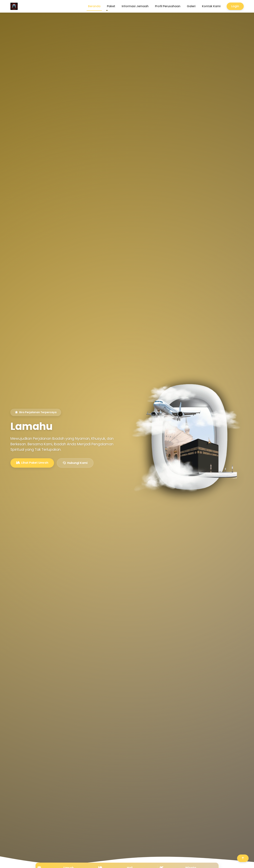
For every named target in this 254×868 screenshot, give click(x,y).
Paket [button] (111, 6)
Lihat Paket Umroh (32, 463)
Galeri (191, 6)
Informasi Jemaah (135, 6)
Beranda (94, 6)
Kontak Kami (211, 6)
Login (235, 6)
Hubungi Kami (75, 463)
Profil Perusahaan (168, 6)
